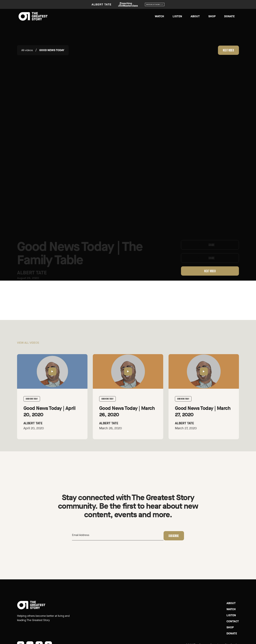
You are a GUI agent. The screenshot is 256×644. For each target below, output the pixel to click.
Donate (229, 16)
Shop (212, 16)
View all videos (28, 345)
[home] (33, 16)
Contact (233, 621)
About (195, 16)
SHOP (230, 627)
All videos (27, 50)
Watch (159, 16)
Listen (177, 16)
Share (211, 247)
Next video (228, 50)
